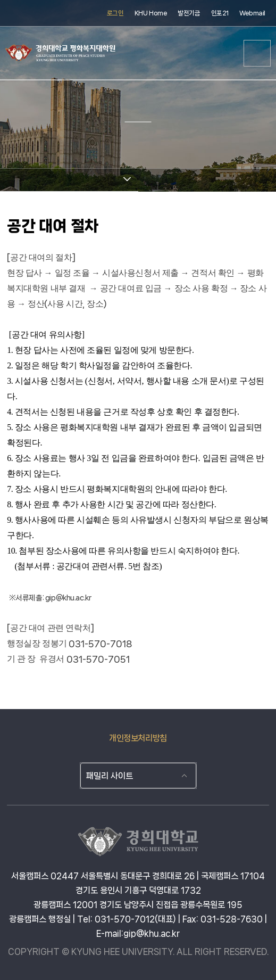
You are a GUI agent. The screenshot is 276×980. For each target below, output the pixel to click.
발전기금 (189, 13)
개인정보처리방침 (138, 738)
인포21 (220, 13)
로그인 (115, 13)
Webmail (252, 13)
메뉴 (257, 53)
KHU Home (151, 13)
